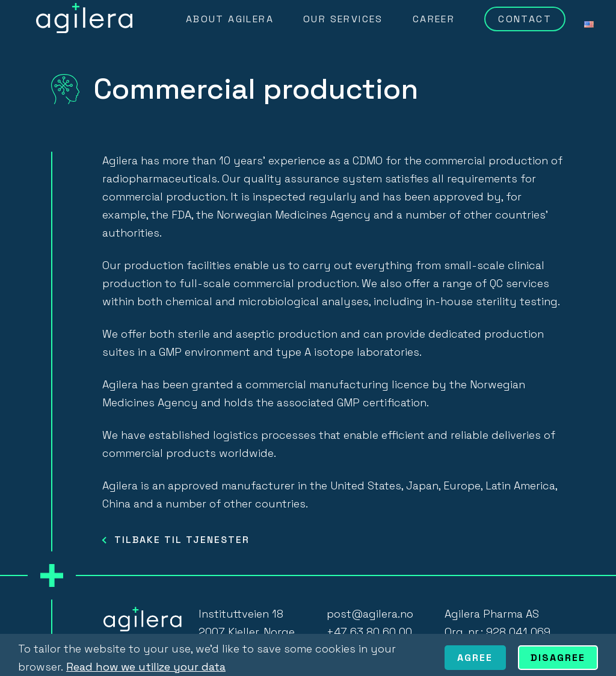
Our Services (343, 19)
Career (434, 19)
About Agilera (230, 19)
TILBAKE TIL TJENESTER (182, 540)
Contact (525, 19)
